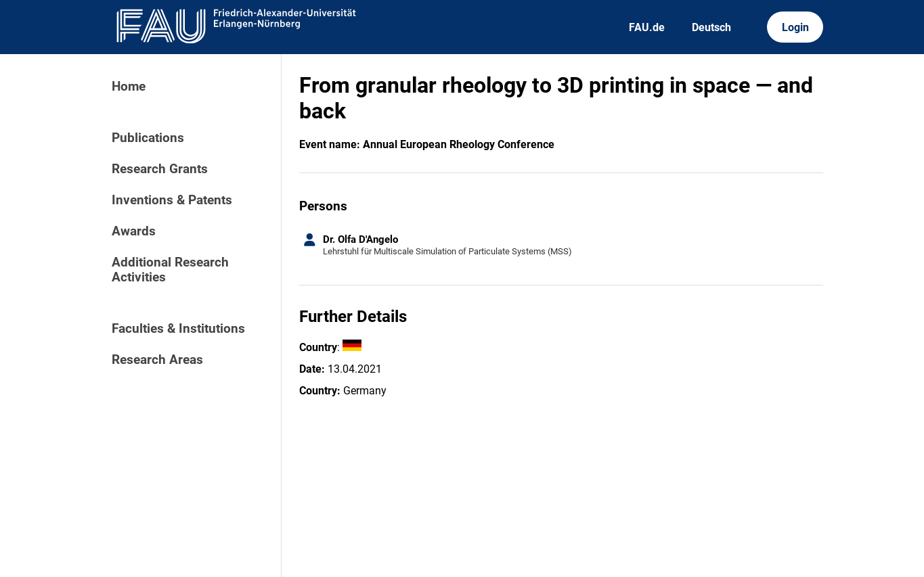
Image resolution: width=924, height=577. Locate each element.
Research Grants (160, 169)
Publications (148, 138)
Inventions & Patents (172, 200)
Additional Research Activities (170, 270)
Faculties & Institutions (178, 329)
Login (795, 27)
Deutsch (711, 27)
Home (129, 87)
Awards (134, 231)
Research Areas (157, 360)
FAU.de (647, 27)
